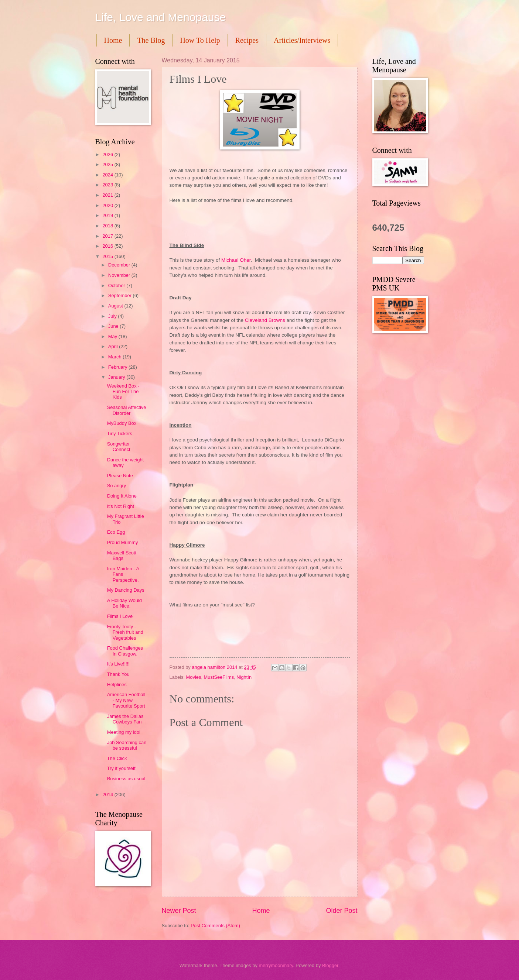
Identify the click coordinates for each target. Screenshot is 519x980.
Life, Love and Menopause (161, 17)
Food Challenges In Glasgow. (125, 651)
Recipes (247, 40)
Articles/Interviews (302, 40)
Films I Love (120, 616)
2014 (108, 795)
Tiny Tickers (120, 434)
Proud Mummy (123, 542)
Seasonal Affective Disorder (127, 410)
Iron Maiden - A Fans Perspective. (123, 574)
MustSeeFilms (219, 677)
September (121, 295)
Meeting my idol (124, 732)
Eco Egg (116, 532)
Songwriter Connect (119, 447)
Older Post (342, 911)
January (117, 377)
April (114, 346)
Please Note (120, 476)
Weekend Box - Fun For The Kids (123, 392)
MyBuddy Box (122, 423)
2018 (108, 226)
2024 (108, 175)
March (115, 357)
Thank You (118, 674)
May (113, 336)
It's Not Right (121, 506)
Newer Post (179, 911)
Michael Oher (236, 260)
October (117, 286)
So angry (117, 486)
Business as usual (126, 779)
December (120, 265)
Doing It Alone (122, 496)
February (118, 367)
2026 (108, 154)
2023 (108, 185)
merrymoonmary (276, 965)
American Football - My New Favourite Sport (126, 700)
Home (113, 40)
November (120, 275)
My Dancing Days (126, 590)
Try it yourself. (122, 768)
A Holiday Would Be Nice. (124, 603)
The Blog (151, 40)
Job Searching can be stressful (127, 745)
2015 (108, 256)
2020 (108, 205)
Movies (194, 677)
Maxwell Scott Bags (122, 556)
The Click (117, 758)
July (113, 316)
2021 (108, 195)
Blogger (330, 965)
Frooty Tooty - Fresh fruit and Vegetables (125, 632)
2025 (108, 164)
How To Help (200, 40)
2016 (108, 246)
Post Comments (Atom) (215, 926)
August (116, 306)
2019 (108, 215)
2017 (108, 236)
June (114, 326)
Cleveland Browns (265, 320)
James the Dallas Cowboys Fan (125, 719)
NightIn (244, 677)
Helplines (117, 685)
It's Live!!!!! (118, 664)
